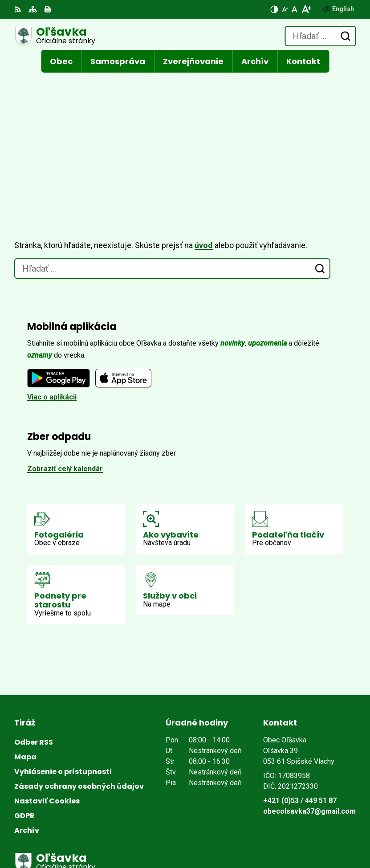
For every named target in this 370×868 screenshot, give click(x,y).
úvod (204, 129)
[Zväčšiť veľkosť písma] (306, 9)
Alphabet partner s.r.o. (136, 820)
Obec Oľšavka (120, 832)
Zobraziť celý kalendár (65, 352)
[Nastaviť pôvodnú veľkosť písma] (295, 9)
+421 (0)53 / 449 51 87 (300, 684)
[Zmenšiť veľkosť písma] (285, 9)
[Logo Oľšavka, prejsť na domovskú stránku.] (55, 36)
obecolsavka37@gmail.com (309, 695)
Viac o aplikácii (52, 281)
